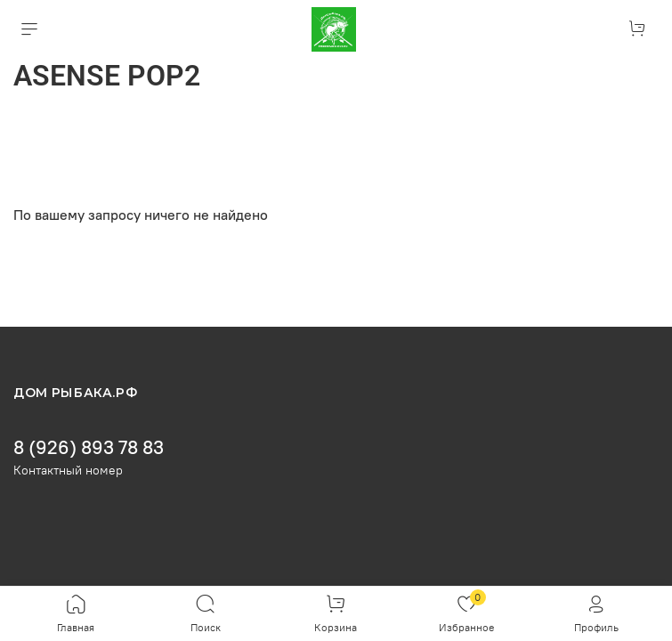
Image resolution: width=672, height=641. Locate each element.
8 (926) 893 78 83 (89, 447)
